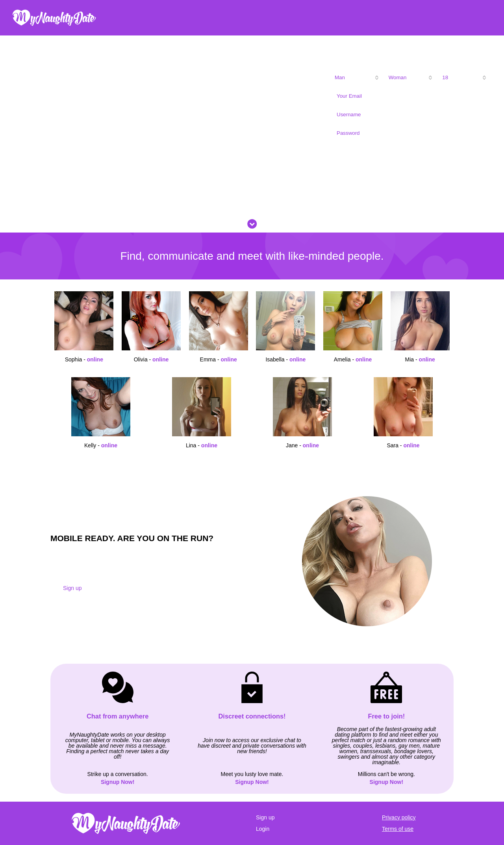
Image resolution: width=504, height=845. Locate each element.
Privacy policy (399, 817)
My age (448, 67)
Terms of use (398, 829)
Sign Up (353, 177)
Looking (396, 67)
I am (337, 67)
